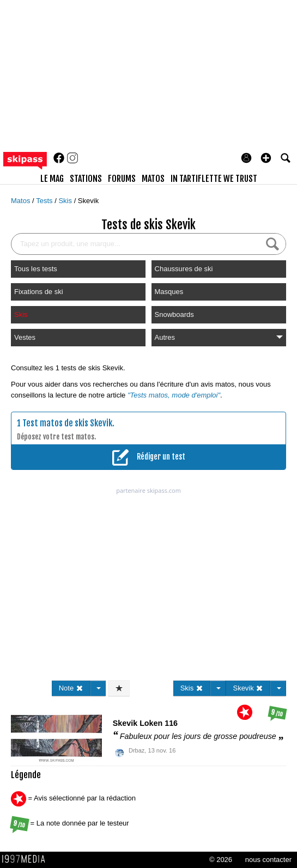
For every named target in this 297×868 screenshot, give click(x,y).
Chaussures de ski (184, 269)
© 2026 (221, 860)
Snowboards (174, 314)
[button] (266, 158)
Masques (169, 292)
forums (122, 179)
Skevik (88, 201)
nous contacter (268, 860)
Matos (22, 201)
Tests (45, 201)
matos (153, 179)
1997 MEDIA (27, 859)
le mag (52, 179)
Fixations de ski (39, 292)
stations (86, 179)
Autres (219, 337)
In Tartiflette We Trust (214, 179)
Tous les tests (36, 269)
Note (71, 688)
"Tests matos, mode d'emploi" (174, 395)
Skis (66, 201)
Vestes (25, 337)
